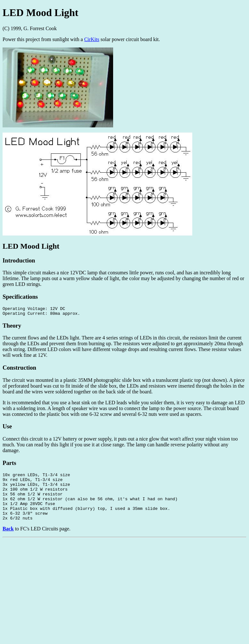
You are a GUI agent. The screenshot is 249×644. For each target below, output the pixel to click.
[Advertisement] (125, 597)
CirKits (92, 39)
